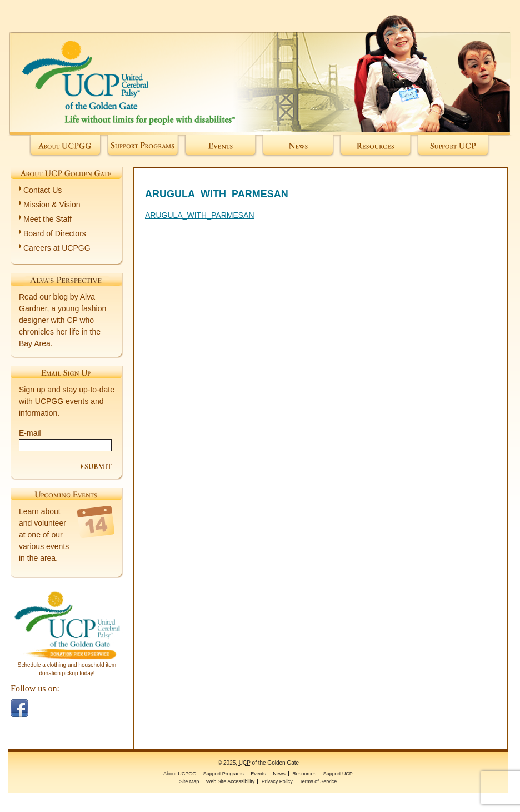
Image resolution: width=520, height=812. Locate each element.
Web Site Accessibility (230, 781)
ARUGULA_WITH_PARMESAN (200, 215)
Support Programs (143, 147)
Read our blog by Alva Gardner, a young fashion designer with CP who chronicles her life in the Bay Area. (62, 320)
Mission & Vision (52, 205)
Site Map (189, 781)
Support (454, 147)
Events (220, 147)
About (66, 147)
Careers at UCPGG (57, 248)
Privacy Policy (277, 781)
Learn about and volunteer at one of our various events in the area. (44, 535)
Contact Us (42, 190)
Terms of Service (318, 781)
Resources (376, 147)
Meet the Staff (47, 219)
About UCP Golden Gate (66, 173)
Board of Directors (55, 233)
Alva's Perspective (66, 280)
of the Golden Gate (260, 68)
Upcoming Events (66, 494)
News (298, 147)
